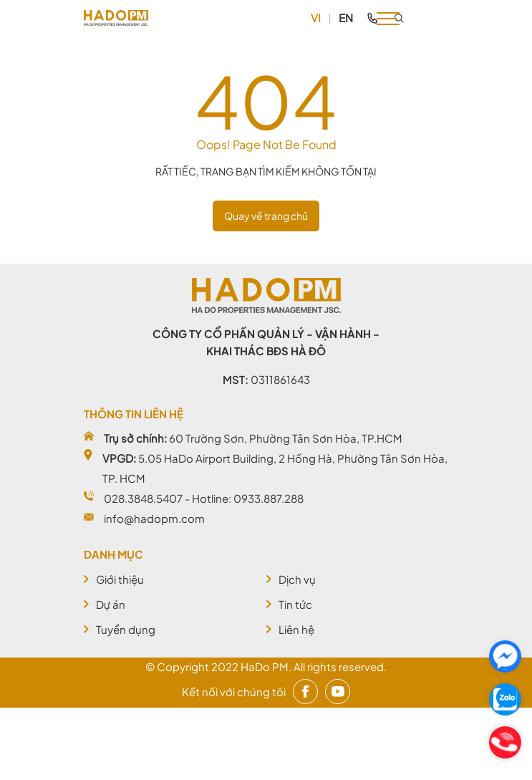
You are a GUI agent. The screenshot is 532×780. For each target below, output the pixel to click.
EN (346, 18)
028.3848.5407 (143, 498)
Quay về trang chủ (266, 216)
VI (316, 18)
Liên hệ (296, 629)
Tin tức (295, 604)
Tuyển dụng (126, 629)
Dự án (111, 604)
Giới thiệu (120, 579)
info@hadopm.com (154, 518)
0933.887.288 (269, 498)
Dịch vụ (297, 579)
